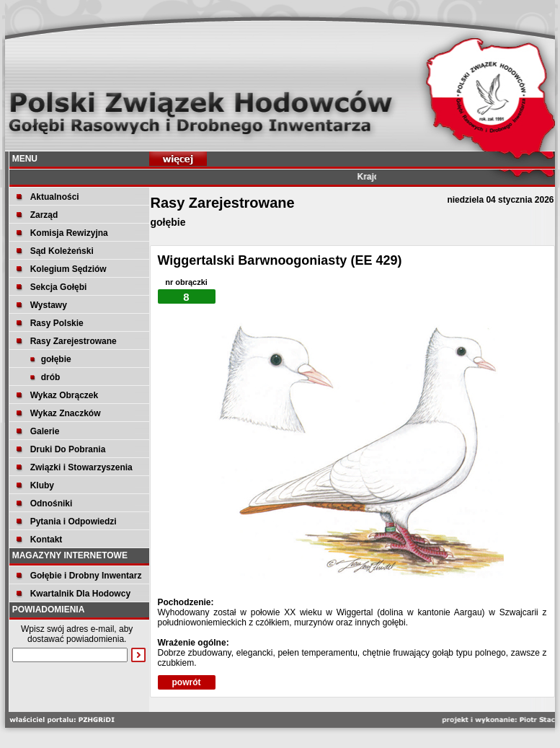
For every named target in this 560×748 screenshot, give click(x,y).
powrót (187, 682)
